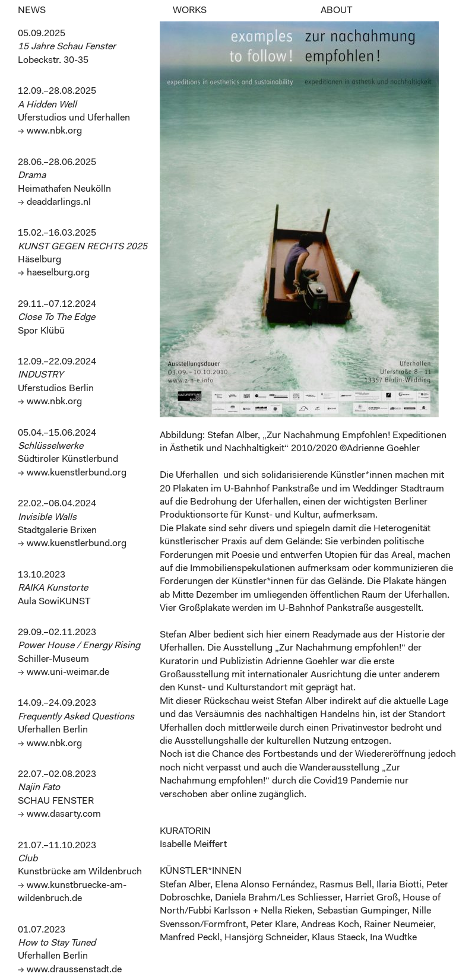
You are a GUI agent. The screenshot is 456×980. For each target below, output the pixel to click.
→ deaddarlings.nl (54, 202)
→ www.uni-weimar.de (64, 673)
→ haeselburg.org (54, 273)
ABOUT (336, 11)
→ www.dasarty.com (59, 814)
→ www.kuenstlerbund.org (72, 473)
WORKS (190, 11)
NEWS (32, 11)
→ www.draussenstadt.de (70, 970)
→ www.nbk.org (50, 131)
